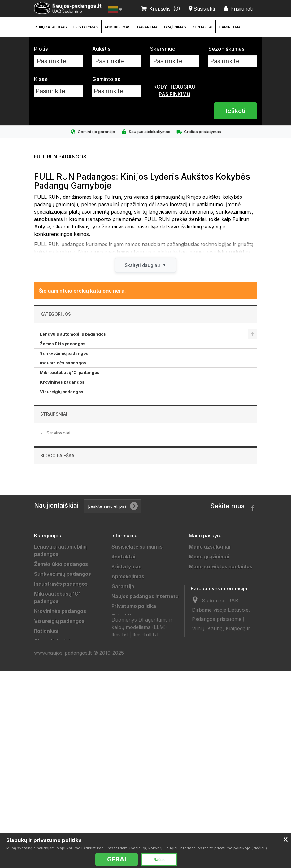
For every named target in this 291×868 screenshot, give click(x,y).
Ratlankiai (50, 401)
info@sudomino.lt (212, 792)
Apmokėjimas (118, 27)
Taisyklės (123, 697)
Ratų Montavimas (133, 776)
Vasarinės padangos (59, 818)
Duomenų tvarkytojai (137, 717)
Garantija (147, 27)
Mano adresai (206, 657)
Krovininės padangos (62, 382)
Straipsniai (54, 492)
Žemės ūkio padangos (63, 344)
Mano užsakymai (210, 627)
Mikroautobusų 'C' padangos (70, 372)
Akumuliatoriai (55, 411)
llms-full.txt (145, 804)
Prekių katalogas (50, 27)
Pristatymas (86, 27)
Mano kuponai (206, 677)
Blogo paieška (57, 536)
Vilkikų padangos (58, 440)
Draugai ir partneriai (136, 727)
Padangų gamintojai (136, 736)
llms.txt (120, 804)
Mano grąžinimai (209, 637)
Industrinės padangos (63, 363)
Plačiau (159, 859)
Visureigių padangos (62, 392)
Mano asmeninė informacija (223, 667)
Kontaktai (202, 27)
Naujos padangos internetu (145, 677)
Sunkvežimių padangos (64, 353)
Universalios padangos (62, 828)
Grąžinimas (175, 27)
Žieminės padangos (58, 808)
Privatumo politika (134, 687)
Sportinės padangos (61, 449)
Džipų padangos (56, 420)
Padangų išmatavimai (138, 756)
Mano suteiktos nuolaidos (221, 647)
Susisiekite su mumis (137, 627)
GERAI (117, 859)
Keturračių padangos (62, 468)
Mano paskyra (205, 616)
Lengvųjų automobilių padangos (73, 334)
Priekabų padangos (60, 430)
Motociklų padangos (61, 459)
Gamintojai (230, 27)
